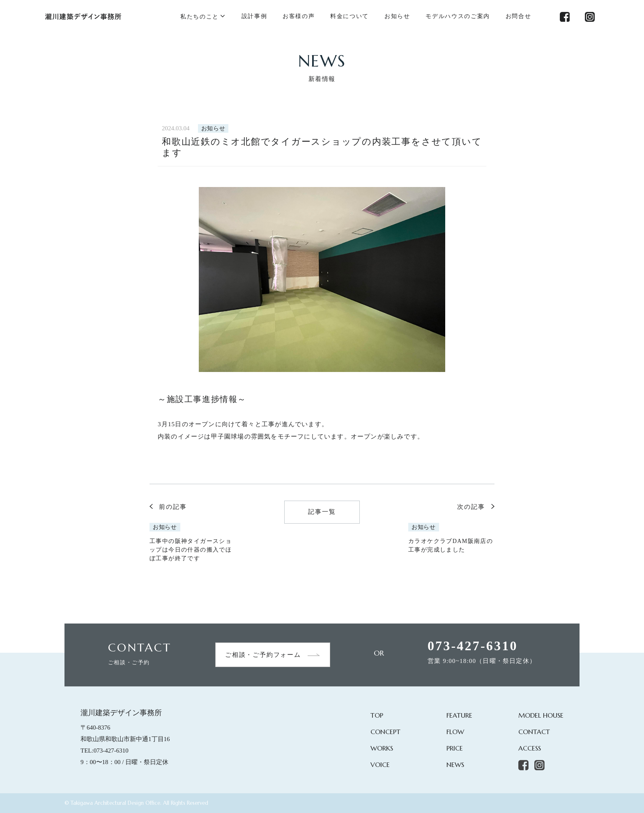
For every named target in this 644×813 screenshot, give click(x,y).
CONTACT (534, 732)
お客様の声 (299, 16)
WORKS (382, 748)
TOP (377, 715)
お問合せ (519, 16)
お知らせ (397, 16)
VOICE (380, 764)
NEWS (455, 764)
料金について (350, 16)
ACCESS (530, 748)
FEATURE (459, 715)
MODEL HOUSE (541, 715)
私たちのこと (200, 17)
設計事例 (254, 16)
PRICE (455, 748)
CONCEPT (385, 732)
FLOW (455, 732)
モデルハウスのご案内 (458, 16)
